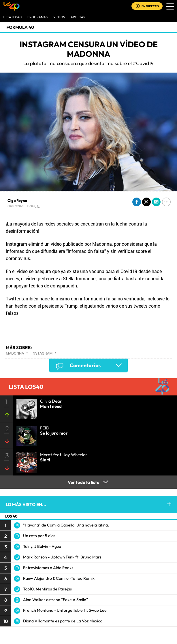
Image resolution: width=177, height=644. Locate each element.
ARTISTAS (78, 17)
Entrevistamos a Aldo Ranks (48, 568)
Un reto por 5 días (39, 536)
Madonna (15, 353)
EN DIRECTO (150, 6)
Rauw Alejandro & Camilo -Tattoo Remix (59, 578)
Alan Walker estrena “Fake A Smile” (55, 600)
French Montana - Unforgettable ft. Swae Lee (65, 610)
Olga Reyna (17, 200)
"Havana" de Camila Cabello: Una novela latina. (66, 525)
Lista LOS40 (12, 17)
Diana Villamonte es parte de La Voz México (63, 621)
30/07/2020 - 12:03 (24, 206)
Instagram (42, 353)
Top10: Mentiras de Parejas (47, 589)
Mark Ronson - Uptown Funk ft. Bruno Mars (62, 557)
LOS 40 (11, 516)
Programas (37, 17)
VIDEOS (59, 17)
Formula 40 (20, 27)
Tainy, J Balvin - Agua (42, 546)
